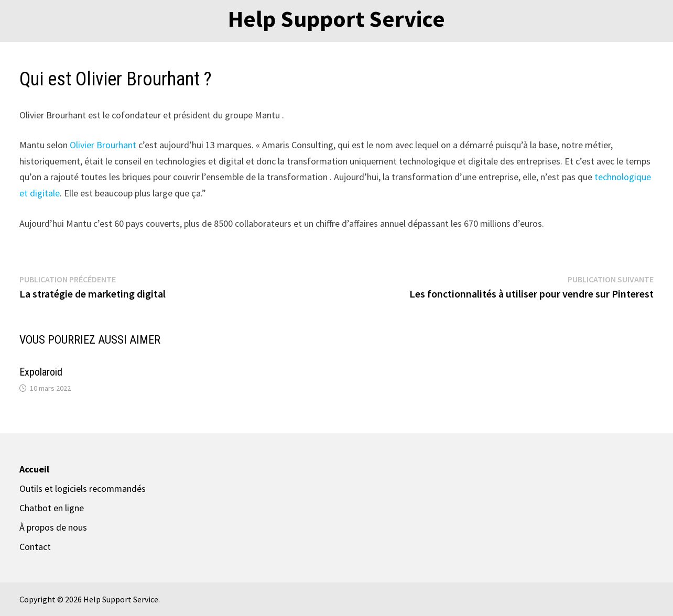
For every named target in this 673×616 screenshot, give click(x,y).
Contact (35, 547)
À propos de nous (53, 527)
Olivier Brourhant (104, 145)
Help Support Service (336, 19)
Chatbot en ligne (52, 508)
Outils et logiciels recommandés (83, 488)
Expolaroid (41, 372)
